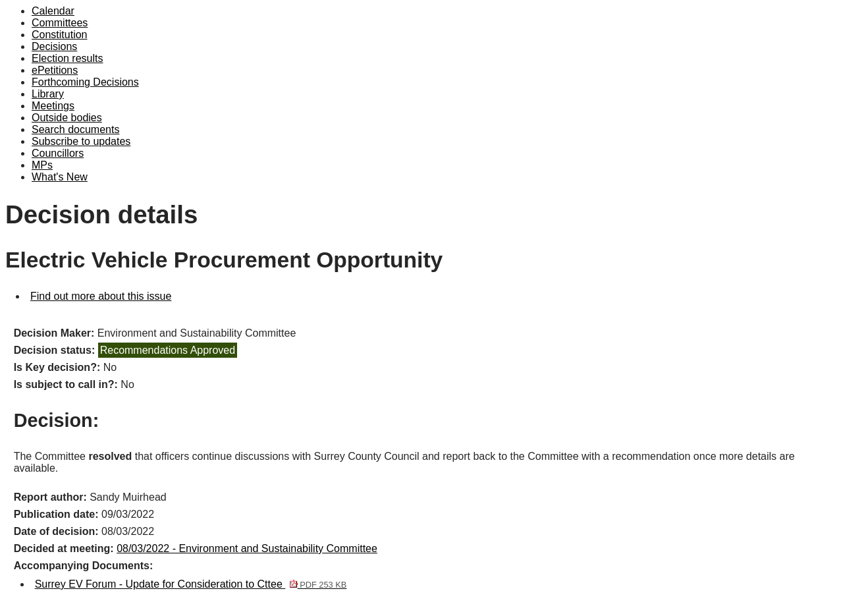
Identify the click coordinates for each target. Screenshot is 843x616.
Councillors (58, 153)
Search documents (75, 129)
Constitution (60, 35)
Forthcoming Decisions (85, 82)
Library (48, 94)
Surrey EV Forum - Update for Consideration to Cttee (191, 584)
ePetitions (55, 70)
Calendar (53, 11)
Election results (68, 58)
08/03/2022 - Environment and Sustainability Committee (247, 548)
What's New (60, 177)
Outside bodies (67, 118)
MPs (42, 165)
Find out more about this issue (101, 296)
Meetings (53, 106)
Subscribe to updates (81, 141)
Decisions (54, 46)
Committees (60, 23)
